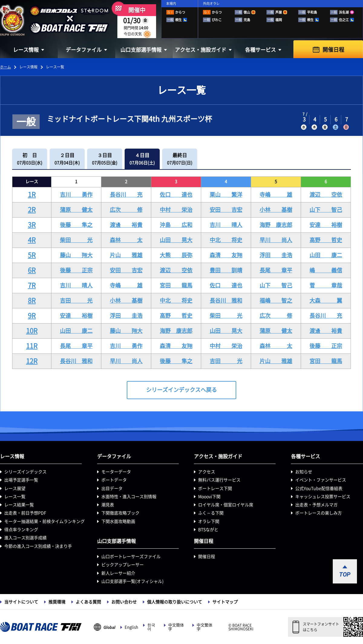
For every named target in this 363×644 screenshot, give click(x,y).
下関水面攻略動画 (118, 521)
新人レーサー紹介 (118, 573)
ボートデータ (114, 480)
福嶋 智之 (276, 301)
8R (32, 301)
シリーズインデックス (25, 472)
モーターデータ (116, 472)
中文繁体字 (204, 627)
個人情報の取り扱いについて (175, 602)
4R (32, 240)
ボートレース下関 (215, 488)
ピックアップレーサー (123, 565)
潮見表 (108, 505)
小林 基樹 (276, 210)
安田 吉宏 (226, 210)
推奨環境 (57, 602)
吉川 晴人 (226, 225)
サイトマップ (225, 602)
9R (32, 316)
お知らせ (304, 472)
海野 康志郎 (276, 225)
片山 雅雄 (126, 255)
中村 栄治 (176, 210)
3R (32, 225)
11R (32, 346)
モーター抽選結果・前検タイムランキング (44, 521)
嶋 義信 (326, 270)
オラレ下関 (209, 521)
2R (32, 210)
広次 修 (126, 210)
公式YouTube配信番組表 (319, 488)
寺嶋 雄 (276, 195)
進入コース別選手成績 (25, 538)
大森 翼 (326, 301)
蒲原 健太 (76, 210)
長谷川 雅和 (226, 301)
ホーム (5, 67)
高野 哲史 (326, 240)
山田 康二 (326, 255)
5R (32, 255)
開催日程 (333, 50)
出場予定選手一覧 (21, 480)
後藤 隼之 (76, 225)
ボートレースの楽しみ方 (319, 513)
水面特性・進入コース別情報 (129, 497)
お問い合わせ (124, 602)
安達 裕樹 (326, 225)
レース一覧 (15, 497)
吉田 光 (76, 301)
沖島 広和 (176, 225)
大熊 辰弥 (176, 255)
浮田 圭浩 (276, 255)
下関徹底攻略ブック (120, 513)
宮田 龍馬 (176, 285)
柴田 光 (76, 240)
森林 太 (126, 240)
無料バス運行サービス (219, 480)
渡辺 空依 (326, 195)
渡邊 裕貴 (126, 225)
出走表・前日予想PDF (25, 513)
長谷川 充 (126, 195)
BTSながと (208, 530)
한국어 (151, 627)
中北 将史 (226, 240)
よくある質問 (88, 602)
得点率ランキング (21, 530)
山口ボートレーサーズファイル (131, 557)
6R (32, 270)
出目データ (112, 488)
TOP (345, 574)
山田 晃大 (176, 240)
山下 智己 (326, 210)
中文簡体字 (176, 627)
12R (32, 361)
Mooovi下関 (209, 497)
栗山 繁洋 (226, 195)
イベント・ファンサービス (321, 480)
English (131, 627)
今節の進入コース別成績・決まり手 (38, 546)
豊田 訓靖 (226, 270)
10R (32, 331)
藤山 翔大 (76, 255)
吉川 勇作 (76, 195)
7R (32, 285)
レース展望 (15, 488)
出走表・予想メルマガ (316, 505)
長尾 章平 (276, 270)
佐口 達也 (176, 195)
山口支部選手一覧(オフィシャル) (132, 581)
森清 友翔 (226, 255)
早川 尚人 (276, 240)
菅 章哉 (326, 285)
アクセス (207, 472)
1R (32, 195)
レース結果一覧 (19, 505)
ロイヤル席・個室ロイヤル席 (226, 505)
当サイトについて (21, 602)
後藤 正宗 (76, 270)
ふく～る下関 (211, 513)
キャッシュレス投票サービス (323, 497)
